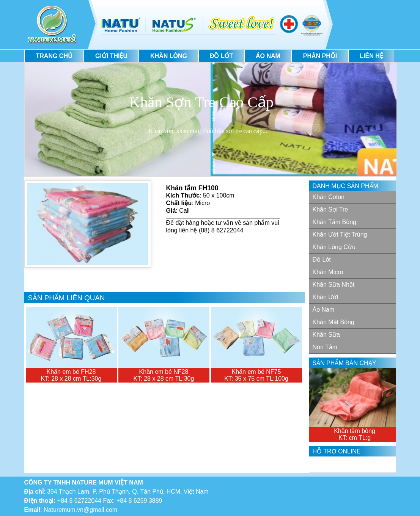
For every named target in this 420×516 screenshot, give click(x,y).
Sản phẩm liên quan (67, 298)
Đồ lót (221, 56)
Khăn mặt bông (333, 322)
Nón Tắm (325, 347)
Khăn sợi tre (330, 209)
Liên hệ (371, 56)
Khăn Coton (329, 197)
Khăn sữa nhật (334, 285)
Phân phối (320, 56)
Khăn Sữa (326, 335)
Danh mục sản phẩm (345, 186)
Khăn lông (169, 56)
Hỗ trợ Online (337, 451)
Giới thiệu (111, 56)
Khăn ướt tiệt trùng (340, 234)
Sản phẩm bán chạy (344, 363)
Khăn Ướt (326, 297)
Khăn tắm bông (334, 222)
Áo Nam (268, 56)
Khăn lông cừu (334, 247)
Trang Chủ (54, 56)
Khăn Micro (328, 272)
